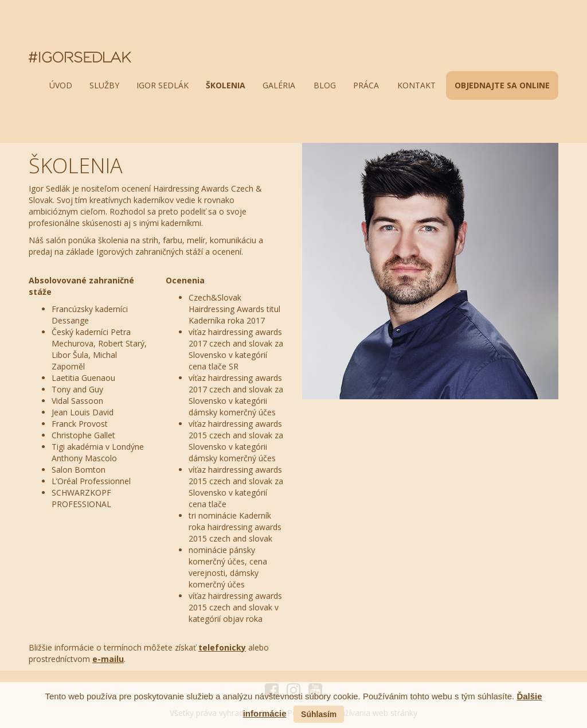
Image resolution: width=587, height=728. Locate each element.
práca (366, 85)
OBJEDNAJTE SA (502, 85)
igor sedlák (163, 85)
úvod (61, 85)
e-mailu (108, 659)
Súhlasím (319, 714)
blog (325, 85)
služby (104, 85)
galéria (279, 85)
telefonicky (222, 647)
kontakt (416, 85)
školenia (226, 85)
